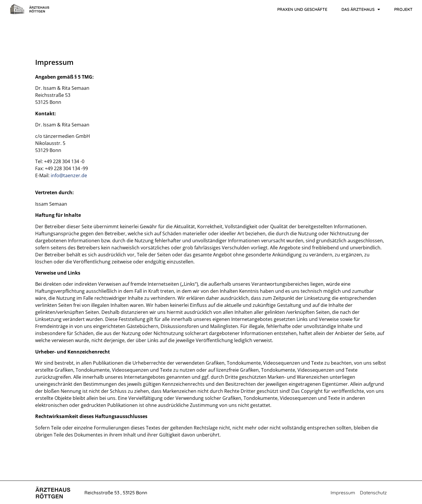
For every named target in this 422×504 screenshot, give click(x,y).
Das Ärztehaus (361, 9)
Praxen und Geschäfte (302, 9)
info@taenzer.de (69, 175)
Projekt (403, 9)
